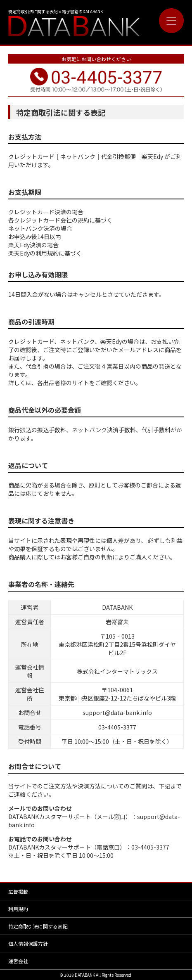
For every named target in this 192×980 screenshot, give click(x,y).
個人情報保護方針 (28, 943)
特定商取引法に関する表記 (38, 926)
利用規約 (18, 909)
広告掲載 (18, 891)
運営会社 (18, 961)
